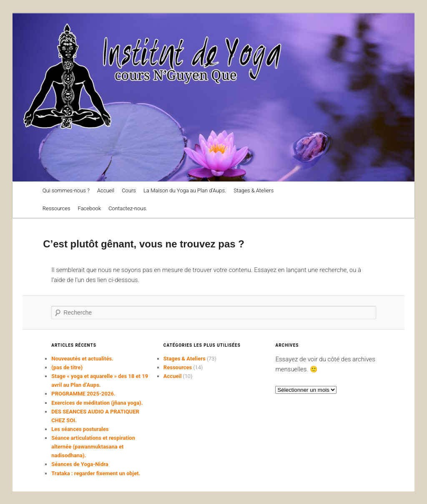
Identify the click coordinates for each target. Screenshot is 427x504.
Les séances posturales (80, 429)
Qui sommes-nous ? (66, 190)
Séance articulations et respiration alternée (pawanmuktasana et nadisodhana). (93, 447)
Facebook (90, 208)
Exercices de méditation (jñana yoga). (97, 403)
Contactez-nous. (128, 208)
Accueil (106, 190)
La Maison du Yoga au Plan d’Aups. (185, 190)
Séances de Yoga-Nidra (80, 464)
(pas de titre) (67, 367)
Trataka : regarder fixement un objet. (96, 473)
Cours (129, 190)
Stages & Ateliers (254, 190)
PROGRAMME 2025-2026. (83, 394)
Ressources (57, 208)
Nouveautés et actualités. (82, 359)
